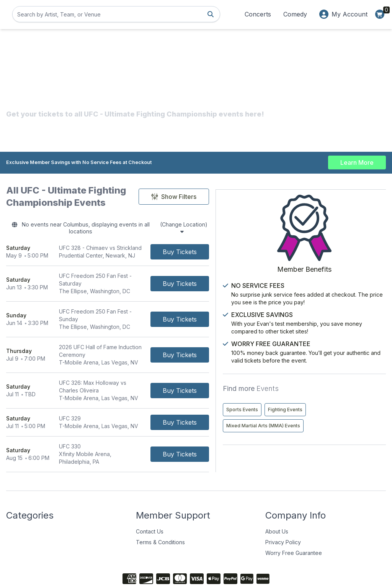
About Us (277, 498)
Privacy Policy (283, 509)
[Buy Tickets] (237, 248)
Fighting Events (354, 395)
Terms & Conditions (160, 509)
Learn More (357, 161)
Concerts (258, 14)
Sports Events (311, 395)
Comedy (295, 14)
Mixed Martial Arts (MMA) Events (332, 411)
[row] (136, 248)
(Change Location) (228, 226)
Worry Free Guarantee (294, 520)
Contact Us (150, 498)
